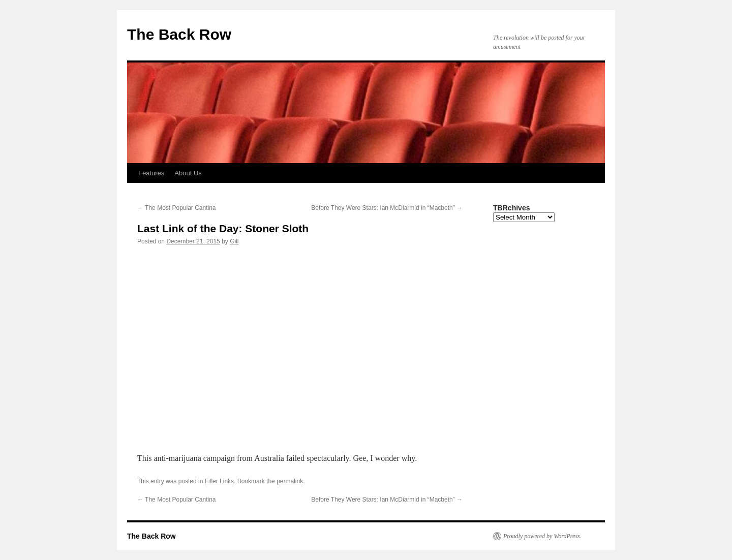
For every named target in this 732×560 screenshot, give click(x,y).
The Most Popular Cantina (177, 208)
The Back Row (179, 34)
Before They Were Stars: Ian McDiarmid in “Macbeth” (387, 208)
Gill (234, 241)
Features (151, 173)
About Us (188, 173)
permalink (290, 481)
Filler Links (219, 481)
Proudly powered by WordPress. (542, 536)
